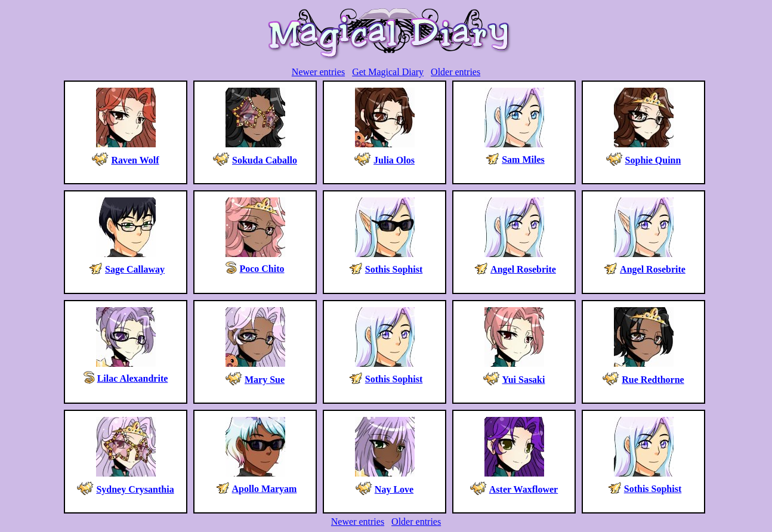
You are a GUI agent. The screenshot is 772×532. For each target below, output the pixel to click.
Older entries (456, 72)
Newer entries (318, 72)
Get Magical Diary (388, 72)
